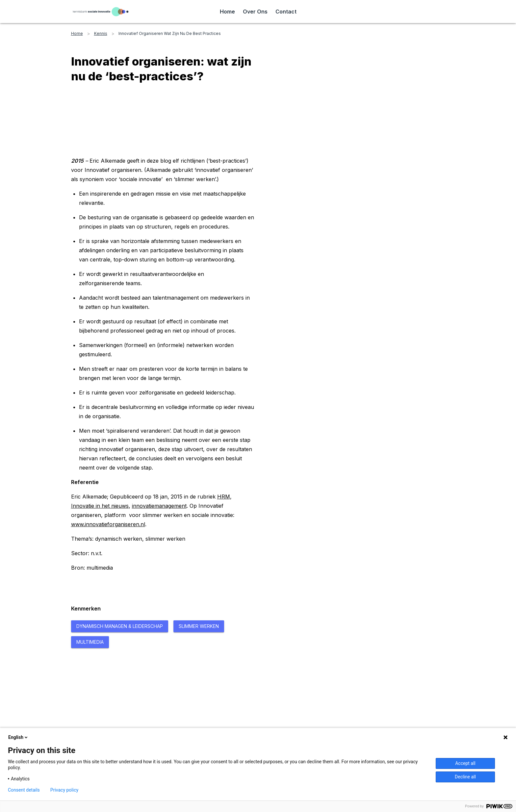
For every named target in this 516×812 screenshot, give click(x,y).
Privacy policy (64, 790)
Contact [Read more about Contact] (286, 12)
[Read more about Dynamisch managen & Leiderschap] (120, 626)
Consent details (24, 790)
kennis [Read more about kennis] (101, 33)
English (18, 737)
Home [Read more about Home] (227, 12)
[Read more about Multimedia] (90, 642)
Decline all (465, 777)
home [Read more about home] (77, 33)
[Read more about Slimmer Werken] (199, 626)
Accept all (465, 763)
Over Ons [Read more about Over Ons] (255, 12)
